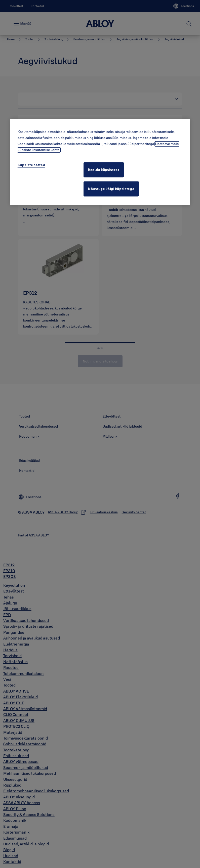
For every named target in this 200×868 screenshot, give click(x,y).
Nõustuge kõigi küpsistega (111, 189)
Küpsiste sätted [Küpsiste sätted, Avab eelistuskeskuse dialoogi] (31, 165)
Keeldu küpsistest (104, 170)
